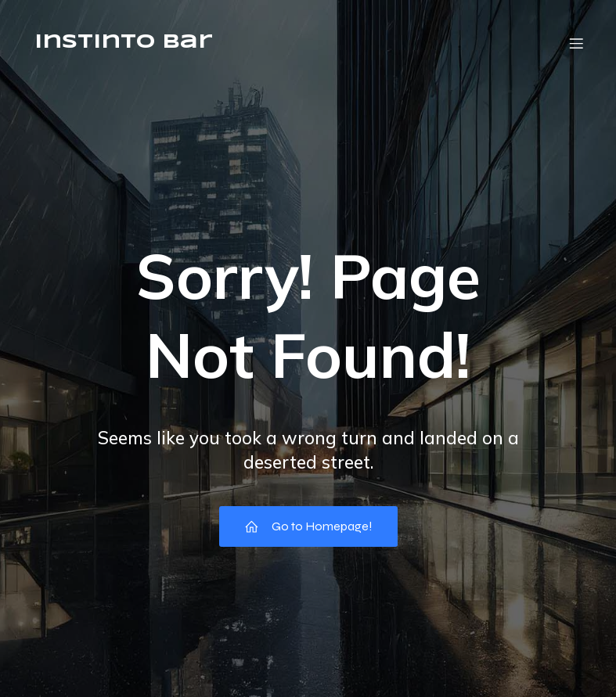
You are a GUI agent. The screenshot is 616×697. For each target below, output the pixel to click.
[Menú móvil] (577, 43)
